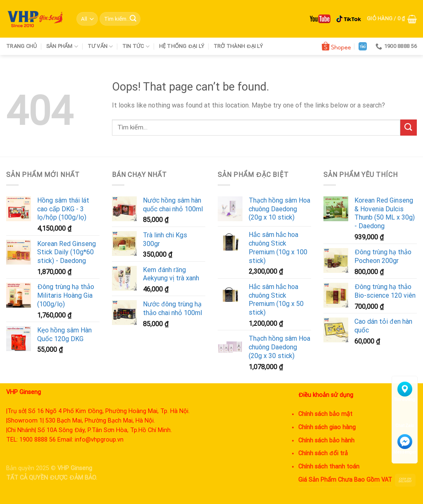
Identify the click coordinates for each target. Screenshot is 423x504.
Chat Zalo (405, 418)
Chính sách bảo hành (326, 441)
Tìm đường (405, 392)
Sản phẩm (62, 47)
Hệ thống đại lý (182, 46)
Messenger (405, 444)
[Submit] (133, 19)
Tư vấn (100, 47)
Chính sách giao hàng (327, 427)
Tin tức (136, 47)
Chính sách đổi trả (323, 453)
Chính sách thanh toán (329, 467)
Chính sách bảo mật (325, 414)
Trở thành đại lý (238, 46)
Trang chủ (21, 46)
